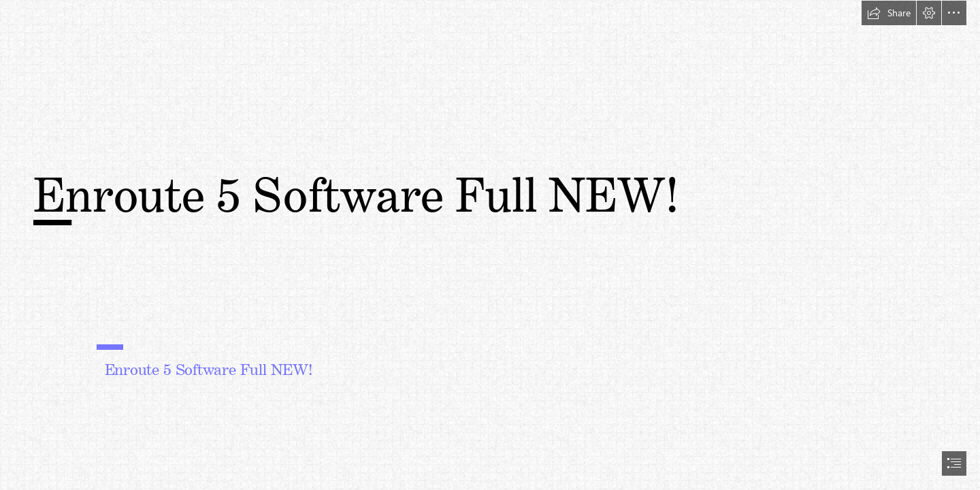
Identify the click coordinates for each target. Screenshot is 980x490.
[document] (490, 245)
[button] (889, 13)
